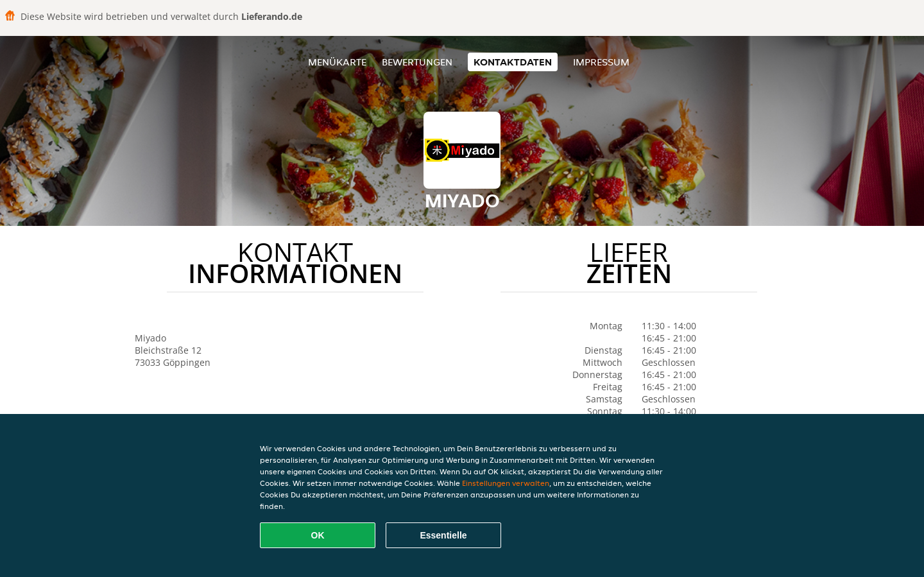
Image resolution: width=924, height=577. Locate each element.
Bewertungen (417, 62)
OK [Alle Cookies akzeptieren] (318, 535)
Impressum (601, 62)
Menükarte (337, 62)
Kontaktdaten (513, 62)
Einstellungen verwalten (506, 483)
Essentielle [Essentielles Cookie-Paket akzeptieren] (443, 535)
